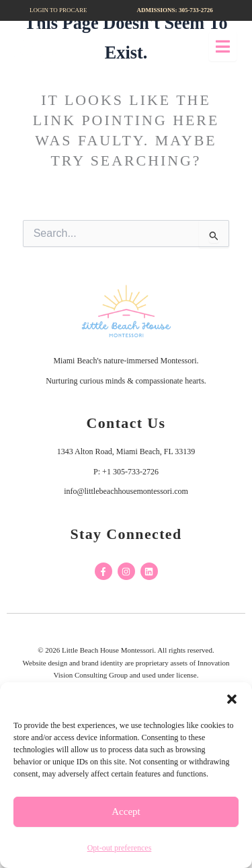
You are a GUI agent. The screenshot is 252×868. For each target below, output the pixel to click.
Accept (126, 811)
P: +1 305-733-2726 (126, 472)
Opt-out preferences (120, 848)
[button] (232, 699)
